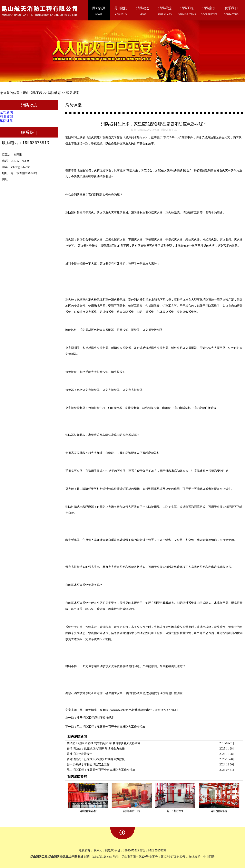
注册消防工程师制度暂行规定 (95, 718)
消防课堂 (73, 93)
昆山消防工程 (33, 93)
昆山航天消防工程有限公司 (97, 710)
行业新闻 (7, 117)
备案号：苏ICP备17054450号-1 (169, 857)
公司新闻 (7, 112)
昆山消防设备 (175, 811)
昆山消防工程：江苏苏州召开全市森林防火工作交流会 (111, 727)
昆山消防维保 (219, 811)
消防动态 (54, 93)
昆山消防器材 (88, 811)
